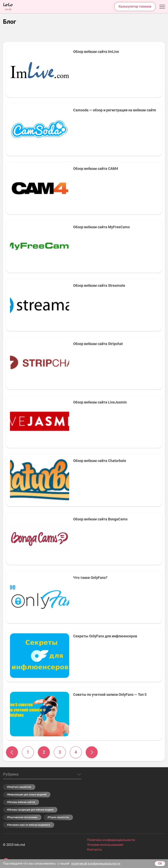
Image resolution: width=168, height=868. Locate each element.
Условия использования (105, 845)
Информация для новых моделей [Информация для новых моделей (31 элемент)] (27, 795)
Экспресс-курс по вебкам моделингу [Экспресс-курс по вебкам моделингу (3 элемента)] (29, 825)
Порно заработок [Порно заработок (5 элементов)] (59, 817)
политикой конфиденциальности (96, 864)
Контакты (94, 850)
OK (160, 864)
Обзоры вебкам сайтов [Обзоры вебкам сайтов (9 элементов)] (22, 802)
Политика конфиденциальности (111, 840)
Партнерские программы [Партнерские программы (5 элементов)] (23, 817)
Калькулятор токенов (135, 6)
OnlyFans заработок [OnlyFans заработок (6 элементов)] (20, 787)
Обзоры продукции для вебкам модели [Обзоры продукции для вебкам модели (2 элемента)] (31, 810)
